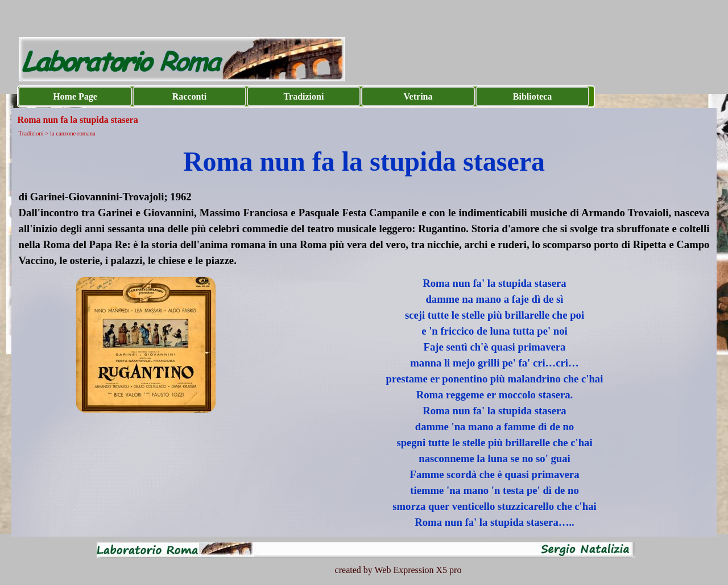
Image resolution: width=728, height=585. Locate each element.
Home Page (75, 96)
